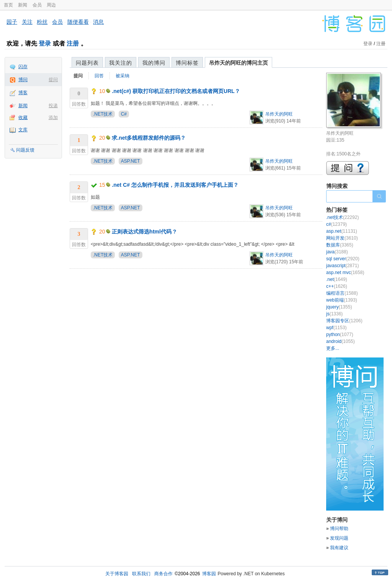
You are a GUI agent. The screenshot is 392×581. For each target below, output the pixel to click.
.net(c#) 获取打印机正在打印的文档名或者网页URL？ (176, 91)
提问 (53, 80)
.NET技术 (103, 114)
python (340, 335)
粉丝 (42, 22)
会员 (37, 5)
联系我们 (141, 574)
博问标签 (187, 63)
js (334, 314)
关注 (27, 22)
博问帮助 (339, 529)
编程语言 (342, 293)
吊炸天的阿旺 (279, 114)
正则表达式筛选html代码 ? (144, 232)
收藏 (23, 118)
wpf (336, 328)
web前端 (342, 300)
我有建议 (339, 548)
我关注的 (121, 63)
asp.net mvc (345, 273)
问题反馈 (25, 150)
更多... (333, 348)
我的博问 (154, 63)
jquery (339, 307)
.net (337, 279)
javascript (342, 266)
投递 (53, 106)
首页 (8, 5)
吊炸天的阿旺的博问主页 (238, 63)
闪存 (23, 67)
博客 (23, 93)
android (341, 341)
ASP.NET (131, 161)
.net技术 (342, 217)
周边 (51, 5)
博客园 (209, 574)
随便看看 (78, 22)
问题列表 (87, 63)
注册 (73, 43)
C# (124, 114)
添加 (53, 118)
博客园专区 (344, 321)
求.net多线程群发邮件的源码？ (149, 138)
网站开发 (342, 238)
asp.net (342, 231)
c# (336, 224)
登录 (45, 43)
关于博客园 (117, 574)
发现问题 (339, 538)
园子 (12, 22)
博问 (23, 80)
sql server (343, 259)
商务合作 (163, 574)
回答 (99, 76)
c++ (337, 286)
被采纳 (122, 76)
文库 (23, 130)
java (337, 252)
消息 (98, 22)
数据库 (340, 245)
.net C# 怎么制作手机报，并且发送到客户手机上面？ (175, 185)
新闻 (23, 5)
